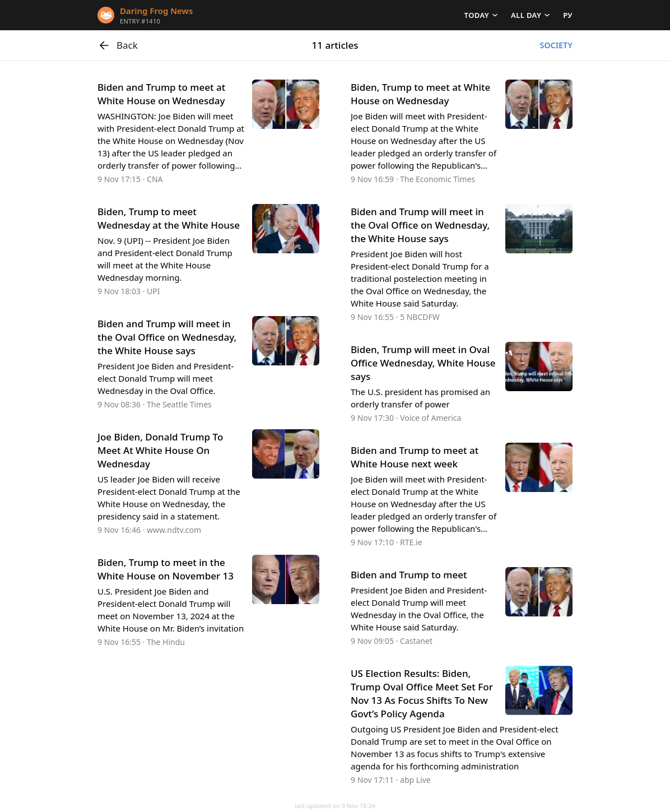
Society (556, 45)
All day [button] (526, 15)
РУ (568, 15)
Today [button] (477, 15)
